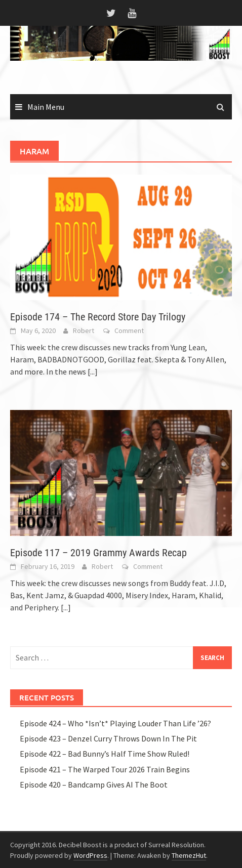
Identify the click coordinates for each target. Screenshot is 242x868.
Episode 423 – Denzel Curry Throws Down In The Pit (108, 738)
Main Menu (46, 107)
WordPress (90, 855)
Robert (84, 330)
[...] (93, 371)
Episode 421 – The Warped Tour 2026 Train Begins (105, 769)
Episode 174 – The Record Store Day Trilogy (98, 317)
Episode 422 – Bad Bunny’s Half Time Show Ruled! (105, 754)
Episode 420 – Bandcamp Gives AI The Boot (94, 784)
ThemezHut (189, 855)
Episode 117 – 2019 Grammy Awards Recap (98, 553)
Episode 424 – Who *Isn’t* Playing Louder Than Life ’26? (115, 723)
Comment (129, 330)
